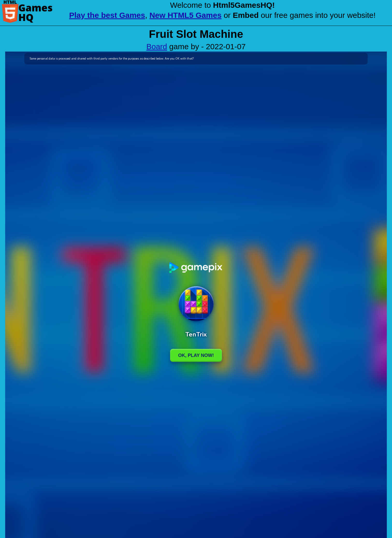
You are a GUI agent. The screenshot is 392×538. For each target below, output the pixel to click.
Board (157, 46)
